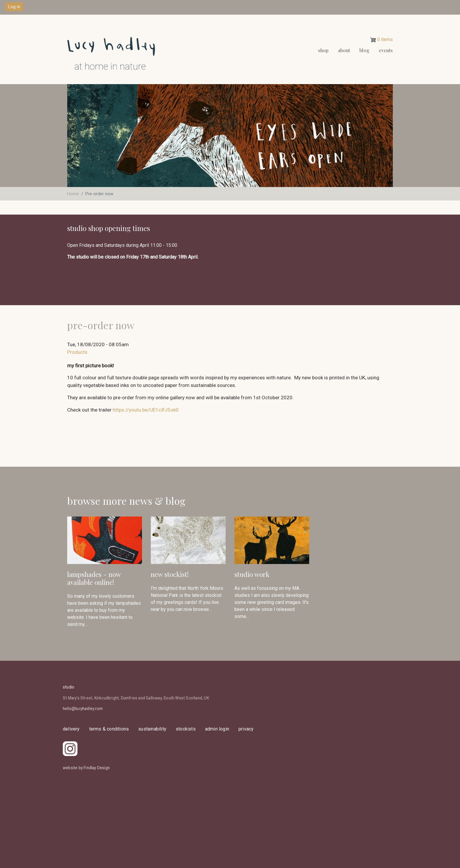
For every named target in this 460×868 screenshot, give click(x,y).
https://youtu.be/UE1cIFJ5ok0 (146, 410)
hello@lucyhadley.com (83, 709)
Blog (364, 50)
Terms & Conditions (109, 729)
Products (77, 352)
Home (73, 194)
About (344, 50)
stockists (186, 729)
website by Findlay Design (86, 768)
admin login (217, 729)
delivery (71, 729)
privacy (246, 729)
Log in (14, 7)
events (386, 50)
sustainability (152, 729)
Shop (323, 50)
